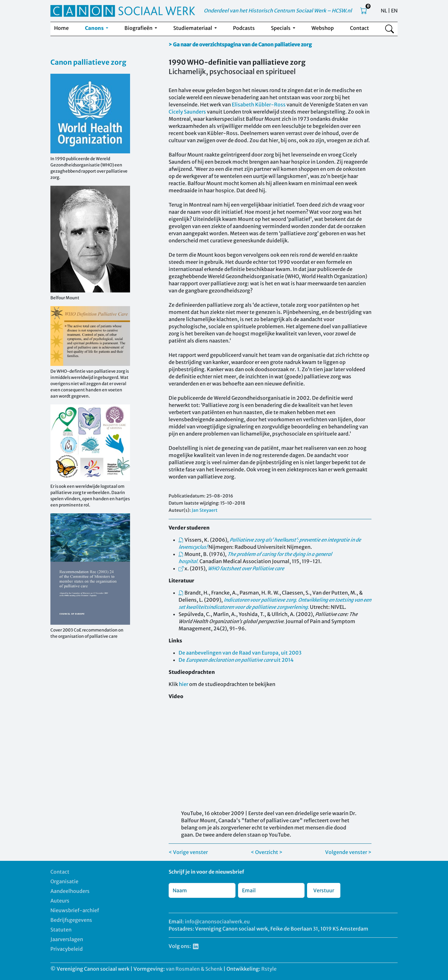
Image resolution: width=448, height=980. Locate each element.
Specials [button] (281, 28)
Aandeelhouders (70, 891)
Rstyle (269, 969)
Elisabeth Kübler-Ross (259, 105)
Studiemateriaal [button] (193, 28)
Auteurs (60, 901)
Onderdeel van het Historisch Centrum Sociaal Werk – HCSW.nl (278, 11)
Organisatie (64, 881)
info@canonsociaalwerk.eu (217, 922)
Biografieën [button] (139, 28)
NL (384, 11)
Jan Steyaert (205, 510)
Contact (359, 28)
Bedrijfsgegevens (71, 920)
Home (61, 28)
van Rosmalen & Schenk (194, 969)
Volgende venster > (348, 852)
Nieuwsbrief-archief (75, 910)
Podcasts (244, 28)
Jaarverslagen (67, 939)
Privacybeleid (67, 949)
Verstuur (324, 890)
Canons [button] (95, 28)
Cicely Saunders (187, 112)
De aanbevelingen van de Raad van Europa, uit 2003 (240, 653)
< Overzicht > (267, 852)
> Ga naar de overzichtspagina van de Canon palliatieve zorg (240, 44)
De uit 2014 (236, 660)
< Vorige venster (188, 852)
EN (394, 11)
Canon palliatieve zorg (88, 62)
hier (184, 684)
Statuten (61, 930)
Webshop (323, 28)
